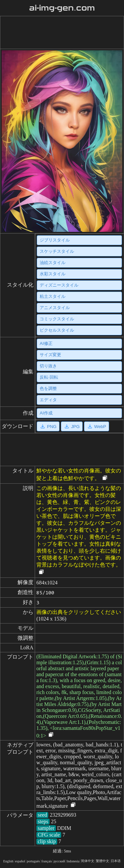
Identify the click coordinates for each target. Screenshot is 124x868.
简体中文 (88, 861)
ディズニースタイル (59, 285)
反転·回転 (49, 377)
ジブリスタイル (55, 240)
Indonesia (73, 861)
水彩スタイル (53, 274)
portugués (33, 861)
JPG (72, 426)
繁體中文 (103, 861)
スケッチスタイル (57, 251)
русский (59, 861)
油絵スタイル (53, 263)
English (8, 861)
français (47, 861)
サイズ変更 (50, 355)
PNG (48, 426)
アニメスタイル (55, 308)
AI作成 (46, 413)
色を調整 (48, 388)
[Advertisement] (61, 32)
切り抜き (48, 366)
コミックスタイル (57, 319)
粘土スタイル (53, 296)
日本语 (116, 861)
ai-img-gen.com (62, 8)
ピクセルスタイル (57, 330)
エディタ (48, 400)
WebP (97, 426)
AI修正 (46, 343)
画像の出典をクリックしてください (79, 612)
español (20, 861)
